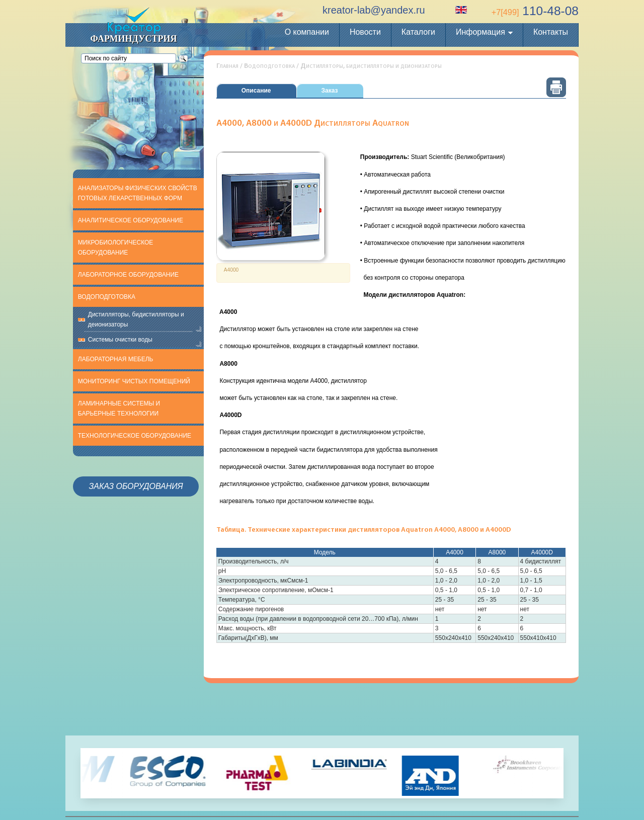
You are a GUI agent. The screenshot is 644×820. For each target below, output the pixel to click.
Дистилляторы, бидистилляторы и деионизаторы (136, 319)
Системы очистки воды (120, 340)
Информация (480, 32)
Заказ (330, 91)
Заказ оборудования (136, 486)
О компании (307, 32)
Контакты (551, 32)
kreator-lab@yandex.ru (374, 10)
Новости (365, 32)
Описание (256, 91)
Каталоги (418, 32)
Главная (227, 66)
